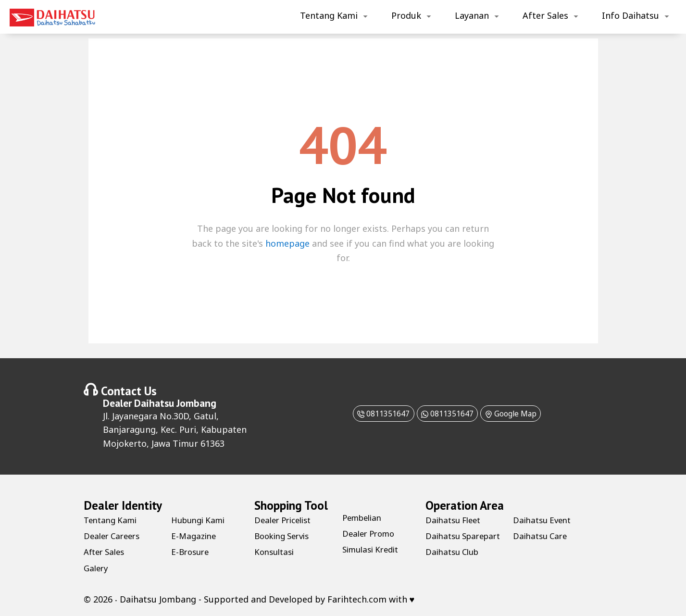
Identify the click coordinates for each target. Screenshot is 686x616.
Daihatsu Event (544, 536)
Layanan (472, 15)
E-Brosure (192, 552)
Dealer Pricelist (286, 520)
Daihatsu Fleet (455, 520)
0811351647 (370, 413)
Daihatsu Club (542, 520)
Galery (97, 568)
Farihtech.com (357, 599)
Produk (406, 15)
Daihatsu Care (542, 552)
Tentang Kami (329, 15)
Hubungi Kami (201, 520)
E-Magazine (195, 536)
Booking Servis (285, 536)
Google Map (522, 413)
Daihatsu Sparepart (447, 541)
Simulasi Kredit (374, 549)
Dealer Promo (371, 533)
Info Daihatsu (630, 15)
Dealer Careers (114, 536)
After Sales (545, 15)
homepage (287, 243)
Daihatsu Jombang (175, 403)
